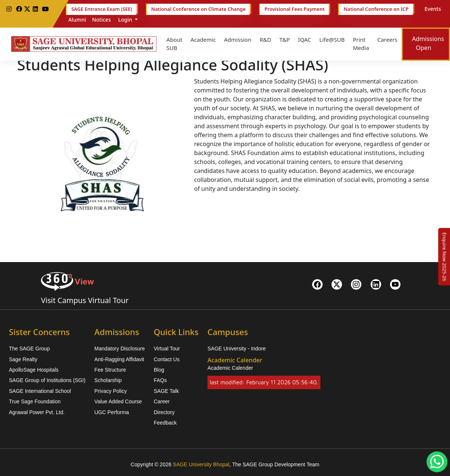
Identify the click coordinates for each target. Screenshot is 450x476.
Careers (387, 40)
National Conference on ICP (376, 9)
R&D (265, 40)
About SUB (175, 44)
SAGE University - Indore (237, 349)
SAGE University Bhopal (201, 464)
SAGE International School (40, 391)
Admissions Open (428, 43)
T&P (285, 40)
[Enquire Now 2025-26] (444, 256)
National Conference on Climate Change (199, 9)
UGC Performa (112, 412)
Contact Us (167, 359)
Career (162, 401)
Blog (159, 370)
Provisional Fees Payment (294, 9)
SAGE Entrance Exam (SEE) (102, 9)
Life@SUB (332, 40)
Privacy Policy (110, 391)
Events (433, 9)
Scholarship (108, 380)
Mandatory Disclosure (119, 349)
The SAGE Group (29, 349)
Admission (237, 40)
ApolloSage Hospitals (34, 370)
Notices (101, 20)
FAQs (160, 380)
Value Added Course (118, 401)
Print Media (361, 44)
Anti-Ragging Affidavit (119, 359)
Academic (203, 40)
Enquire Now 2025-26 (444, 256)
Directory (164, 412)
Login (125, 20)
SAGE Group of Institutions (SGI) (47, 380)
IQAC (305, 40)
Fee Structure (110, 370)
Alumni (77, 20)
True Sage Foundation (35, 401)
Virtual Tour (167, 349)
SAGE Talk (166, 391)
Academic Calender (230, 368)
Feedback (165, 423)
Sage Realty (23, 359)
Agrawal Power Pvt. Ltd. (37, 412)
